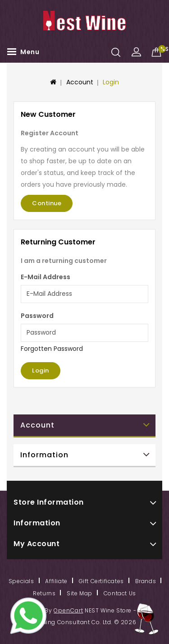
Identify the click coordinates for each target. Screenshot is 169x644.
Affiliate (56, 581)
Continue (47, 203)
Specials (21, 581)
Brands (146, 581)
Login (111, 82)
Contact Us (120, 593)
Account (80, 82)
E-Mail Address (46, 277)
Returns (44, 593)
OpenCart (68, 610)
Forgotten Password (52, 349)
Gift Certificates (101, 581)
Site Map (80, 593)
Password (37, 316)
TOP (146, 619)
